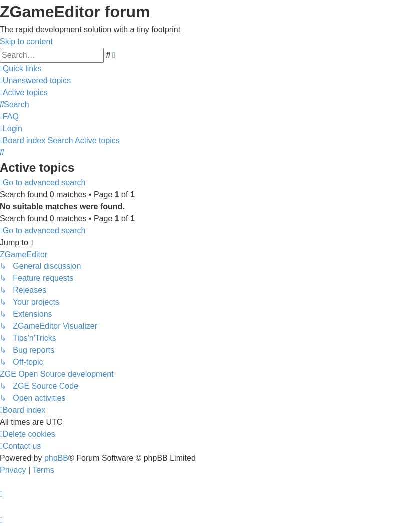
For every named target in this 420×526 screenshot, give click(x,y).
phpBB (56, 458)
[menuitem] (35, 81)
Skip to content (26, 42)
